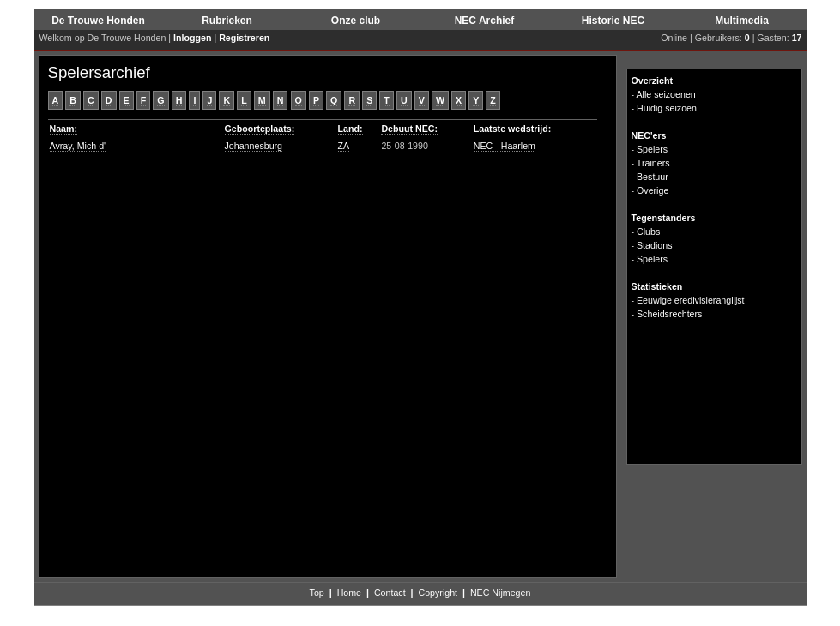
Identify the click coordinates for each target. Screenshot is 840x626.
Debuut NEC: (409, 129)
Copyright (438, 593)
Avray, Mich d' (78, 146)
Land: (351, 129)
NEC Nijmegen (500, 593)
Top (317, 593)
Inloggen (192, 38)
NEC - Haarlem (505, 146)
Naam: (64, 129)
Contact (390, 593)
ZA (344, 146)
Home (349, 593)
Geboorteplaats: (260, 129)
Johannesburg (254, 146)
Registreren (244, 38)
